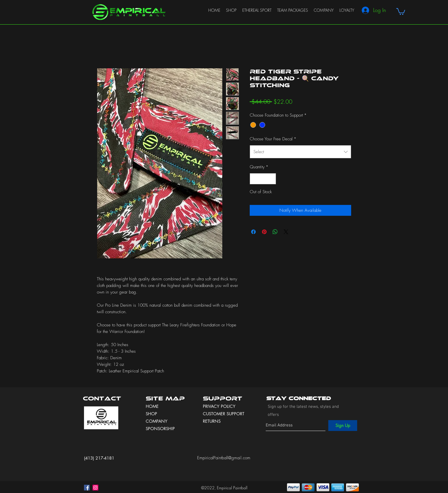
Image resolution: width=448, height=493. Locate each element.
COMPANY (157, 421)
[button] (401, 11)
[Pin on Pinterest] (264, 232)
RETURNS (212, 421)
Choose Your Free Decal (273, 139)
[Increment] (272, 179)
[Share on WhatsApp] (275, 232)
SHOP (151, 414)
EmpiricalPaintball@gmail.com (224, 458)
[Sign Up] (343, 426)
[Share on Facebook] (253, 232)
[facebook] (87, 488)
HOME (152, 406)
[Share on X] (286, 232)
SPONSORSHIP (160, 429)
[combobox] (300, 152)
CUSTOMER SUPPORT (224, 414)
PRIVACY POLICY (220, 406)
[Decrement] (254, 179)
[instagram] (95, 488)
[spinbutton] (263, 179)
